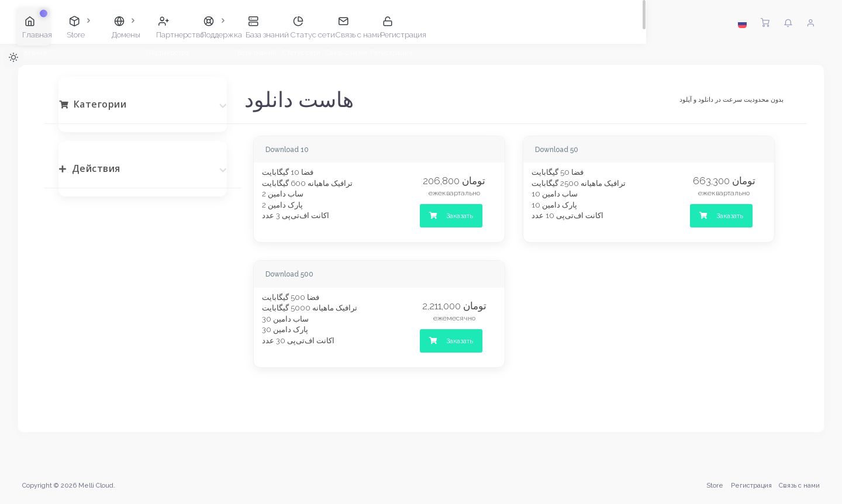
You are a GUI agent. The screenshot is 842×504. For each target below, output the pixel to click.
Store (714, 486)
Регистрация (750, 486)
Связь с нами (798, 486)
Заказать (451, 216)
